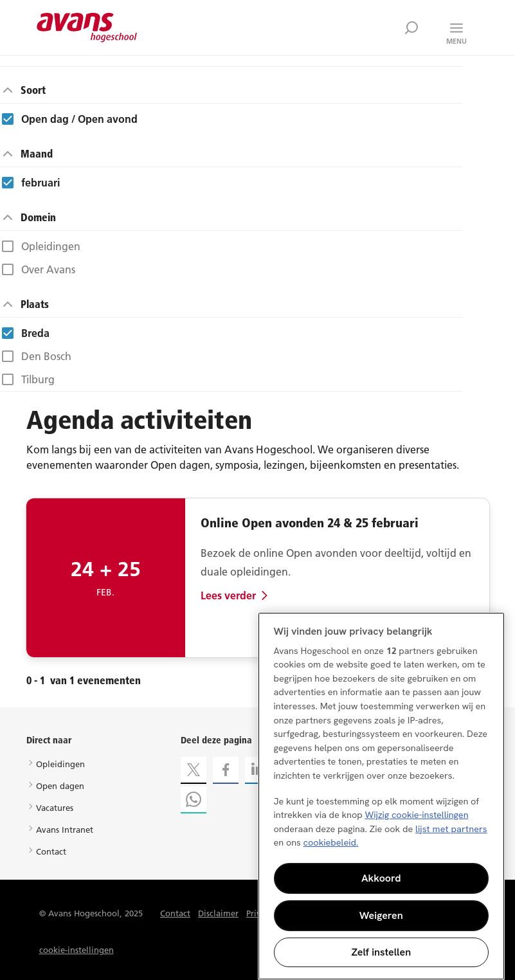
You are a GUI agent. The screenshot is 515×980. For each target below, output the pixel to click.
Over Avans (48, 269)
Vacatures (55, 808)
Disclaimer (218, 913)
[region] (381, 796)
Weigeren (381, 915)
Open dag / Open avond (79, 119)
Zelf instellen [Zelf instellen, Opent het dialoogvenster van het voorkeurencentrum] (381, 952)
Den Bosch (46, 356)
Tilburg (38, 379)
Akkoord (381, 878)
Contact (51, 851)
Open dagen (60, 786)
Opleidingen (51, 246)
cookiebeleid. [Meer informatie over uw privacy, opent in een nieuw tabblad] (331, 842)
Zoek (411, 28)
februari (41, 183)
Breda (35, 333)
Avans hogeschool (87, 28)
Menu (456, 41)
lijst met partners (451, 829)
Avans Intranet (65, 830)
